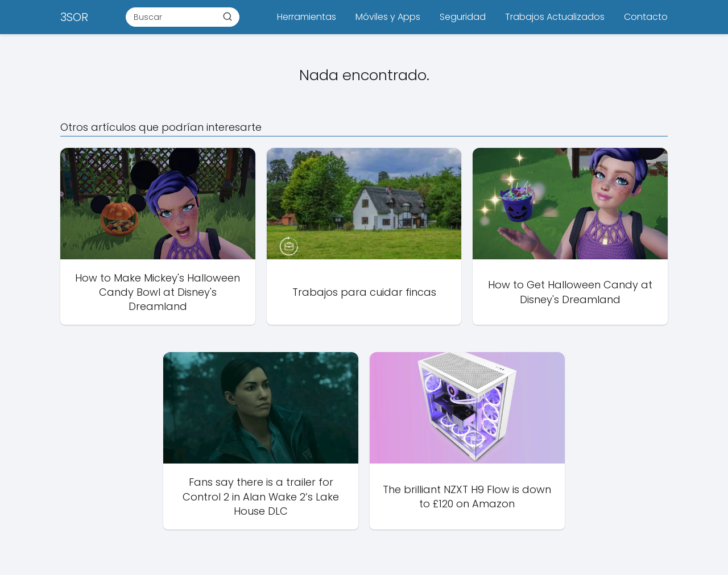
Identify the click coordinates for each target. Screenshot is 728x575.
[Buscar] (227, 16)
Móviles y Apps (388, 17)
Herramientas (307, 17)
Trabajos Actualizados (555, 17)
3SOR (74, 17)
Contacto (646, 17)
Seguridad (463, 17)
